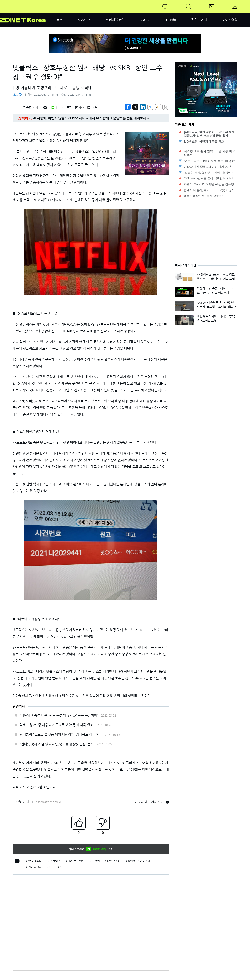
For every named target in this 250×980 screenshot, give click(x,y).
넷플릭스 (55, 861)
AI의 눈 (145, 20)
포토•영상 (230, 20)
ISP (61, 867)
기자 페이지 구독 (61, 108)
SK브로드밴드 (76, 861)
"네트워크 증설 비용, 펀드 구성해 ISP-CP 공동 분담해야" (59, 715)
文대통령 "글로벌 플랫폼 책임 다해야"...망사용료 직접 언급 (61, 734)
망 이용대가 (35, 861)
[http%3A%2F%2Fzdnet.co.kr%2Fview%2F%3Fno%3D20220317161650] (143, 107)
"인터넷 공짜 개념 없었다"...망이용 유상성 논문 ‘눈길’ (57, 744)
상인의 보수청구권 (139, 861)
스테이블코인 (115, 20)
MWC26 (84, 20)
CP (51, 867)
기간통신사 (35, 867)
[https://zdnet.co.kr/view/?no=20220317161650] (128, 107)
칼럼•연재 (199, 20)
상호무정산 (114, 861)
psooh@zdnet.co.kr (48, 802)
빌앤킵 (96, 861)
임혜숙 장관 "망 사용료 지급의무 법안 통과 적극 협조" (57, 725)
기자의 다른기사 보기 (87, 108)
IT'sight (171, 20)
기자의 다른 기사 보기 (152, 802)
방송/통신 (18, 95)
